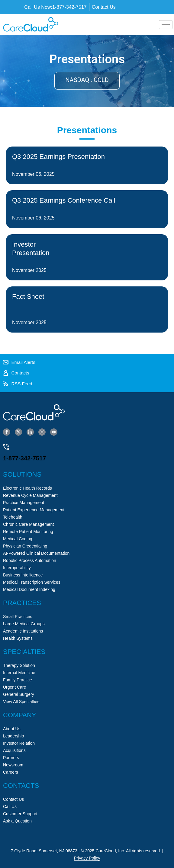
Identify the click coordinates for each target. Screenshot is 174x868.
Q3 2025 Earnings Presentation (58, 157)
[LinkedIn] (30, 432)
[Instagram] (42, 432)
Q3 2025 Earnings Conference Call (64, 200)
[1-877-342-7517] (6, 447)
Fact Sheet (28, 297)
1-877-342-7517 (24, 458)
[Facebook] (7, 432)
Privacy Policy (87, 858)
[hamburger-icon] (166, 25)
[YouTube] (54, 432)
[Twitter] (18, 432)
